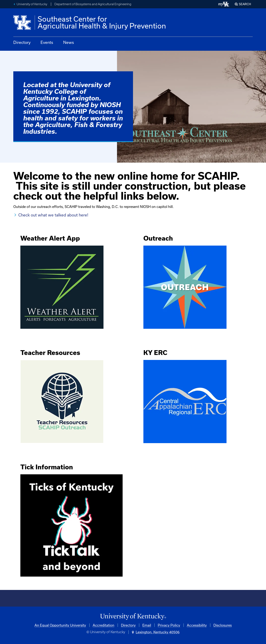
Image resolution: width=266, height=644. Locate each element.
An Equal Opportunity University (60, 625)
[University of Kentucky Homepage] (133, 617)
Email (147, 625)
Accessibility (197, 625)
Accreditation (103, 625)
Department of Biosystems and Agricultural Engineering (93, 4)
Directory (22, 42)
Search (245, 4)
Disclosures (223, 625)
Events (47, 42)
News (69, 42)
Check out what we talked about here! (53, 215)
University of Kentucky (32, 4)
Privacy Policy (169, 625)
